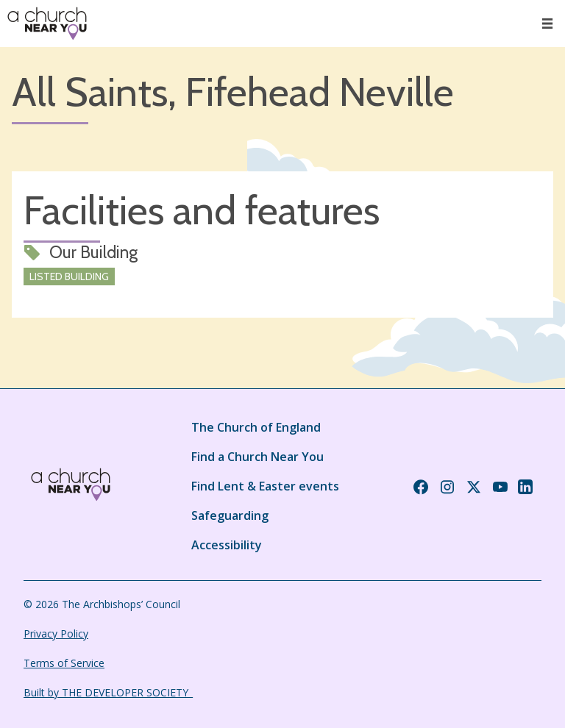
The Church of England (256, 427)
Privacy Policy (56, 634)
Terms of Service (64, 663)
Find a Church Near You (257, 457)
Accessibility (227, 545)
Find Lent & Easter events (265, 486)
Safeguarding (230, 515)
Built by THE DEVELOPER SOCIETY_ (108, 692)
